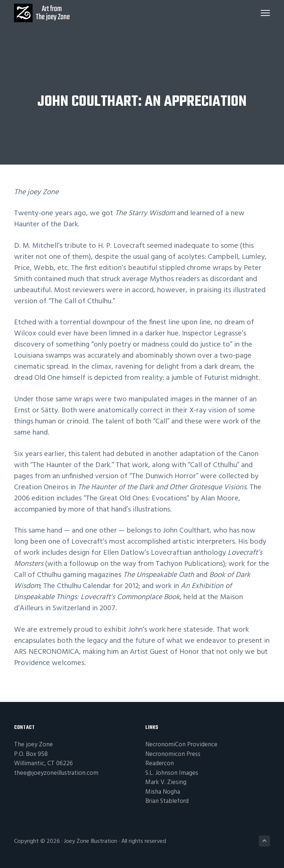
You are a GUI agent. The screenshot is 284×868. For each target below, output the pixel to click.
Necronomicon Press (173, 754)
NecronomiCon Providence (181, 745)
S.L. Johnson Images (172, 773)
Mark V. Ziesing (166, 782)
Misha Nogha (163, 792)
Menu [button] (265, 13)
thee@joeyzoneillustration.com (56, 773)
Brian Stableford (167, 801)
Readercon (160, 764)
